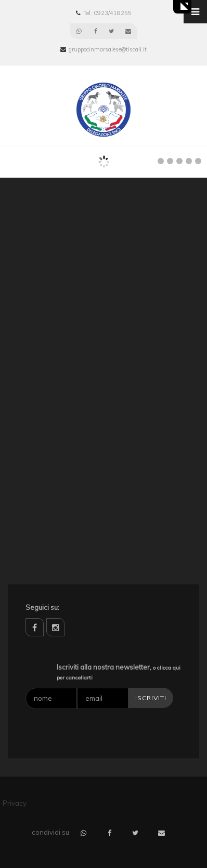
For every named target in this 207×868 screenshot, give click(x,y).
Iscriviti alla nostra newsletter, (119, 672)
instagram (55, 627)
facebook (35, 627)
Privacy (15, 803)
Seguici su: (42, 607)
